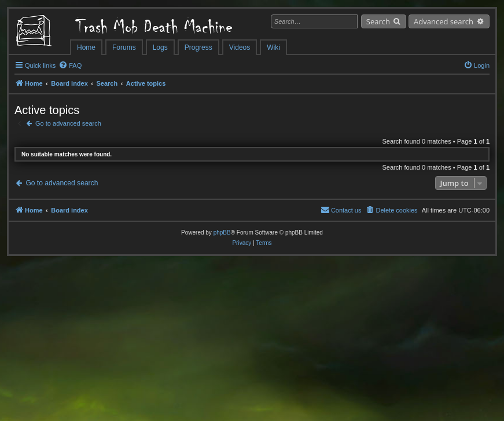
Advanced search (444, 21)
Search (378, 21)
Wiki (273, 47)
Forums (124, 47)
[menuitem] (70, 65)
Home (86, 47)
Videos (240, 47)
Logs (160, 47)
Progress (198, 47)
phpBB (222, 233)
